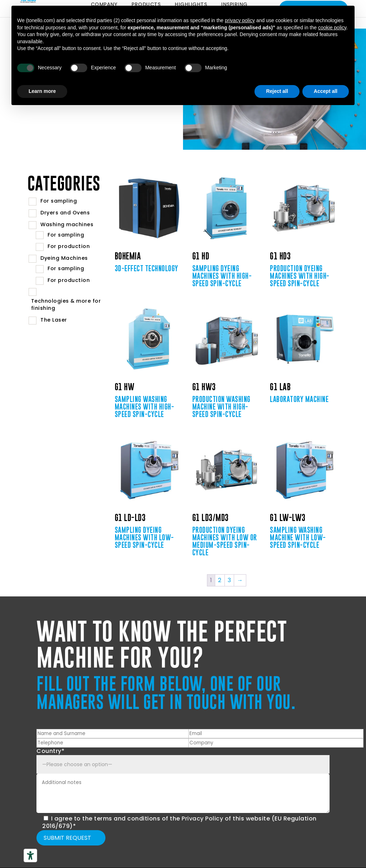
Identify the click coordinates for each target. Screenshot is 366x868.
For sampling (59, 201)
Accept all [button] (326, 91)
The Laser (54, 320)
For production (69, 246)
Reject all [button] (277, 91)
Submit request (67, 838)
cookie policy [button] (332, 28)
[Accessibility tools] (30, 855)
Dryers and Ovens (65, 213)
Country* (50, 751)
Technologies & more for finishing (66, 305)
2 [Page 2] (220, 580)
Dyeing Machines (64, 258)
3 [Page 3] (229, 580)
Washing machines (67, 224)
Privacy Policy (202, 819)
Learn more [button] (42, 91)
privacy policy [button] (240, 20)
